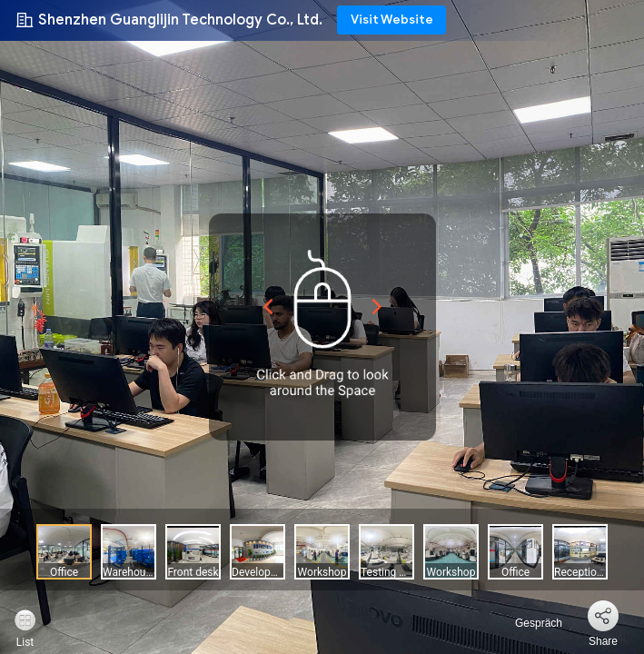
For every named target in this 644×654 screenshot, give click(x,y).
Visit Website (392, 20)
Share (603, 641)
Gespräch (528, 623)
